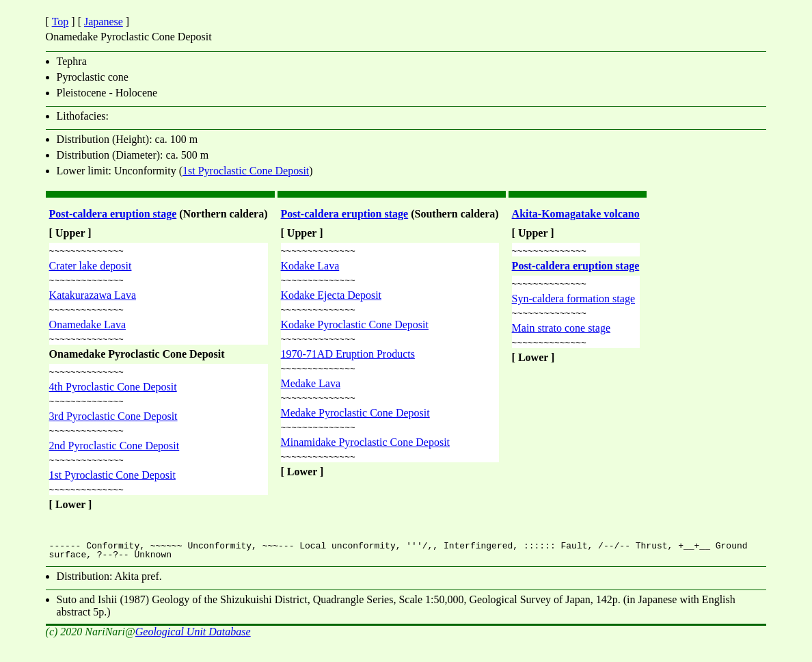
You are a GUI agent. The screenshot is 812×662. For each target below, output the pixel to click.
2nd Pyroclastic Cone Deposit (114, 460)
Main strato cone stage (561, 334)
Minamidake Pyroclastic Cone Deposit (366, 456)
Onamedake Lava (87, 331)
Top (60, 22)
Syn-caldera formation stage (573, 303)
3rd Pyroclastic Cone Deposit (113, 428)
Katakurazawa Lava (93, 299)
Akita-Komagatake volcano (576, 214)
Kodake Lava (310, 268)
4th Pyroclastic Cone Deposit (113, 397)
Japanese (104, 22)
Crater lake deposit (91, 268)
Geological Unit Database (193, 650)
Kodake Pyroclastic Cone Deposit (355, 331)
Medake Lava (311, 394)
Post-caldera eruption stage (113, 214)
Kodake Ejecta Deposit (331, 299)
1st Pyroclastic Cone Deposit (246, 171)
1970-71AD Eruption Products (348, 362)
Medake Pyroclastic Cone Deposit (355, 425)
